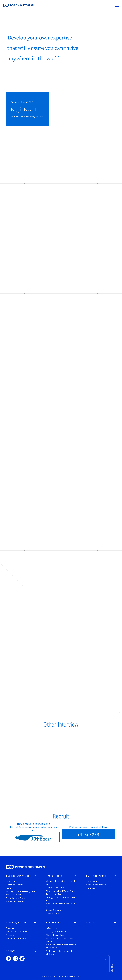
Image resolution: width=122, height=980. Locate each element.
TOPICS (11, 952)
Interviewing (53, 928)
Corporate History (16, 939)
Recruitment (54, 923)
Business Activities (18, 876)
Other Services (54, 910)
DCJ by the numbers (57, 932)
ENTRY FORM (88, 834)
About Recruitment (56, 935)
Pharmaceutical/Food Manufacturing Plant (61, 893)
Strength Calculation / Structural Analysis (21, 894)
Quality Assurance (96, 885)
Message (11, 928)
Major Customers (15, 902)
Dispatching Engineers (19, 898)
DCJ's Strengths (96, 876)
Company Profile (16, 923)
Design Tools (53, 914)
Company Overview (17, 932)
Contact (91, 923)
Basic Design (13, 882)
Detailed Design (15, 885)
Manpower (92, 882)
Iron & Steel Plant (56, 888)
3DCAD (10, 889)
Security (91, 889)
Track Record (54, 876)
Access (10, 935)
